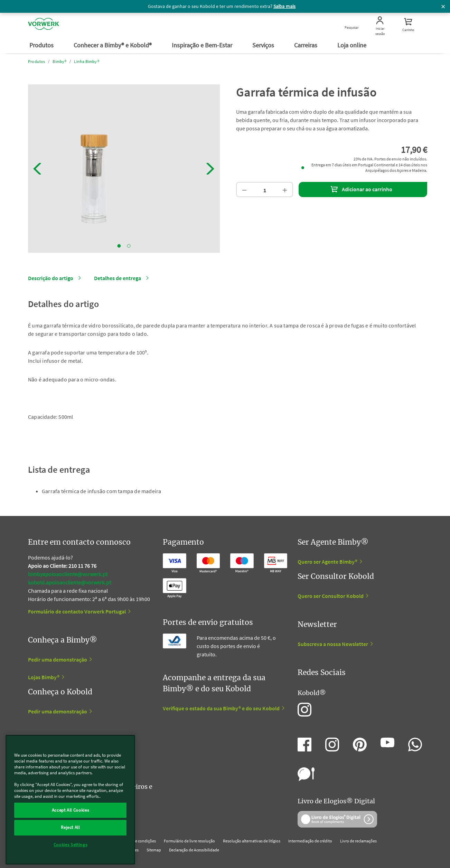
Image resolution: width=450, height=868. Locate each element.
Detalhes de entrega (118, 278)
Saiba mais (285, 6)
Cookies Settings (71, 845)
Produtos (42, 45)
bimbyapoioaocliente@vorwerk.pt (68, 574)
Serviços (264, 45)
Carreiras (306, 45)
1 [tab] (119, 246)
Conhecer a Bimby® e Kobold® (113, 45)
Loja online (353, 45)
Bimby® (59, 61)
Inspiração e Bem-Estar (203, 45)
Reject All (70, 827)
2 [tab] (129, 246)
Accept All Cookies (71, 810)
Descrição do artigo (51, 278)
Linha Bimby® (86, 61)
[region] (70, 800)
